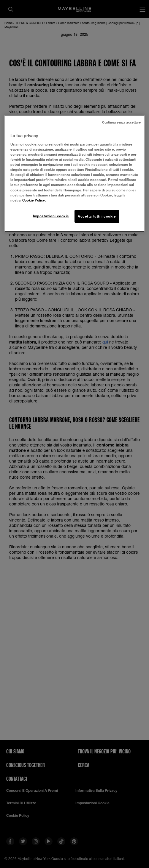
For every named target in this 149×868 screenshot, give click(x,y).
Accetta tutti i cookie (97, 216)
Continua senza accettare (122, 122)
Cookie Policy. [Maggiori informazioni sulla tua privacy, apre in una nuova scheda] (34, 200)
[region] (75, 173)
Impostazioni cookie (51, 216)
